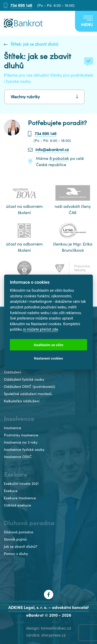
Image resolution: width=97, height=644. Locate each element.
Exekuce (11, 491)
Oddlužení (12, 372)
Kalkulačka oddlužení (22, 401)
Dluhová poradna (19, 532)
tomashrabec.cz (56, 628)
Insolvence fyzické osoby (24, 450)
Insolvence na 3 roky (21, 442)
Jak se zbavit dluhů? (21, 547)
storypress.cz (54, 635)
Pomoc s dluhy (16, 554)
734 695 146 (21, 6)
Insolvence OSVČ (18, 457)
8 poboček (59, 158)
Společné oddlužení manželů (28, 394)
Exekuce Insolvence (20, 498)
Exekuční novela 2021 (21, 484)
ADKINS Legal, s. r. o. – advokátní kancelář (49, 607)
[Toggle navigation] (86, 21)
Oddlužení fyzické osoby (24, 379)
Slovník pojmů (15, 539)
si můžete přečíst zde (41, 329)
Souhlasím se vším (48, 345)
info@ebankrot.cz (52, 150)
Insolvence (13, 428)
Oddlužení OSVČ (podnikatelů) (29, 387)
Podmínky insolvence (21, 435)
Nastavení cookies (49, 358)
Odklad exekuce (17, 505)
